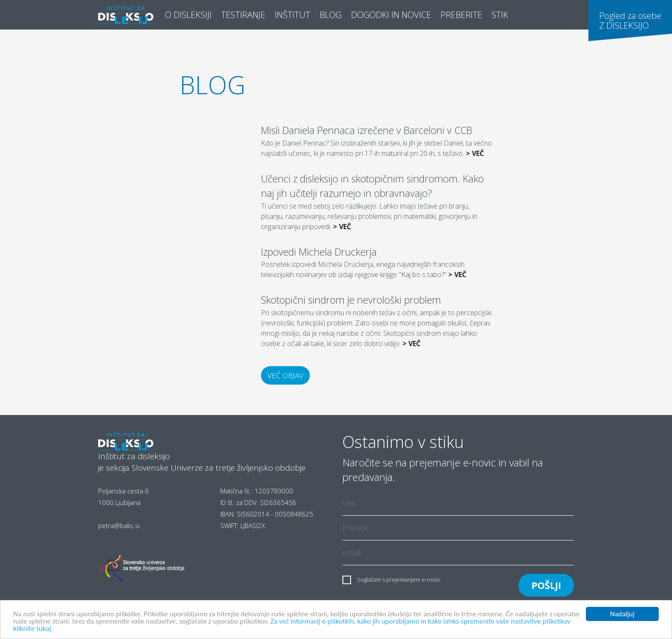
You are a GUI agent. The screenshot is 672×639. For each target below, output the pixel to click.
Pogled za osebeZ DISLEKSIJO (630, 21)
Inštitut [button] (292, 15)
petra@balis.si (119, 526)
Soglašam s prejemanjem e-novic (399, 579)
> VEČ (475, 153)
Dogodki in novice (391, 15)
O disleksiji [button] (188, 15)
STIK (500, 15)
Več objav (285, 375)
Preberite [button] (461, 15)
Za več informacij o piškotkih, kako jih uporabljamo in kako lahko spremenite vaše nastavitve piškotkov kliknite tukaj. (292, 625)
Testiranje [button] (243, 15)
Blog (333, 14)
